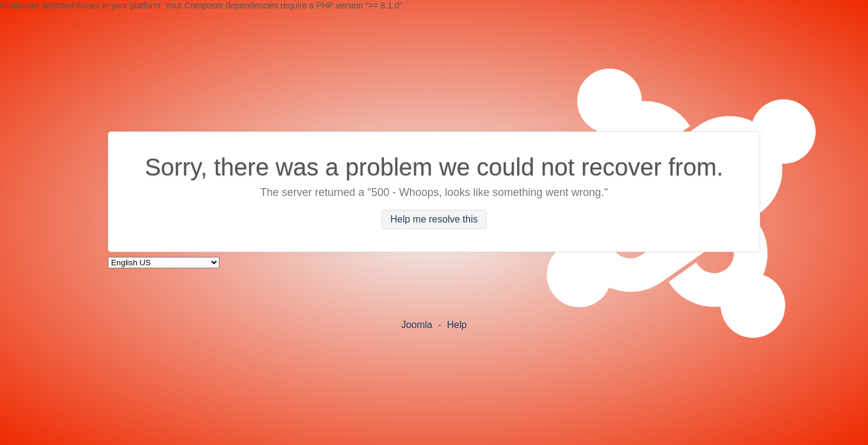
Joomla (417, 325)
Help (457, 325)
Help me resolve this (434, 220)
